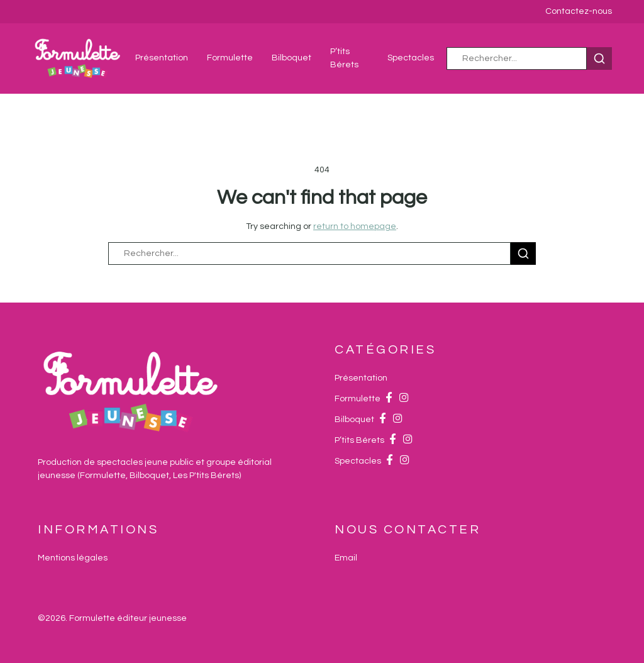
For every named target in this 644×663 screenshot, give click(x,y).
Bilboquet (291, 58)
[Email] (346, 558)
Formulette (230, 58)
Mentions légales (73, 558)
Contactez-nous (579, 11)
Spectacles (411, 58)
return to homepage (355, 226)
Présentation (162, 58)
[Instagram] (404, 399)
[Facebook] (389, 399)
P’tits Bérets (359, 440)
